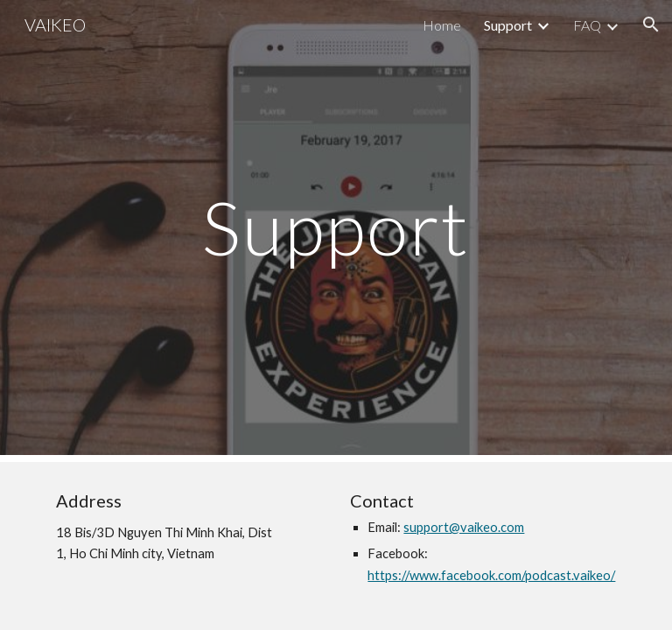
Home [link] (442, 25)
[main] (336, 227)
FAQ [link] (587, 25)
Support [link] (508, 25)
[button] (651, 24)
